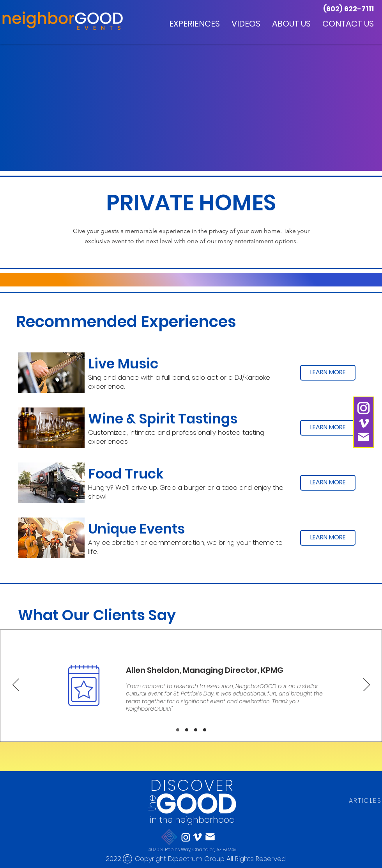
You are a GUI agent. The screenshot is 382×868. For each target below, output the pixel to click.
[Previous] (16, 685)
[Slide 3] (196, 730)
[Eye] (196, 803)
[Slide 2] (187, 730)
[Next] (367, 685)
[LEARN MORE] (328, 373)
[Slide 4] (205, 730)
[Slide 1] (178, 730)
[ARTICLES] (365, 801)
